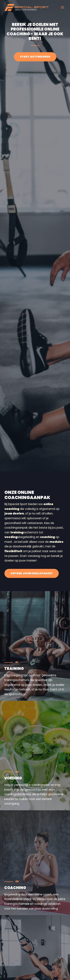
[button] (32, 573)
